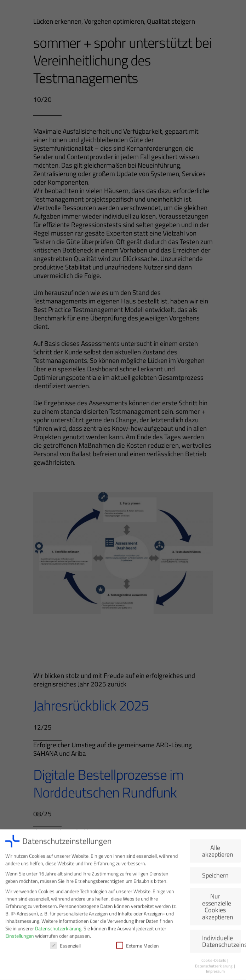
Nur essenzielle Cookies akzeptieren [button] (218, 908)
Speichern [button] (215, 877)
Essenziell (65, 947)
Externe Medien (138, 947)
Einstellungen (20, 937)
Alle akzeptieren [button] (218, 853)
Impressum (215, 973)
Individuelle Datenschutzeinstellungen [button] (221, 943)
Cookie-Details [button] (214, 962)
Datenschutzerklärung (58, 930)
